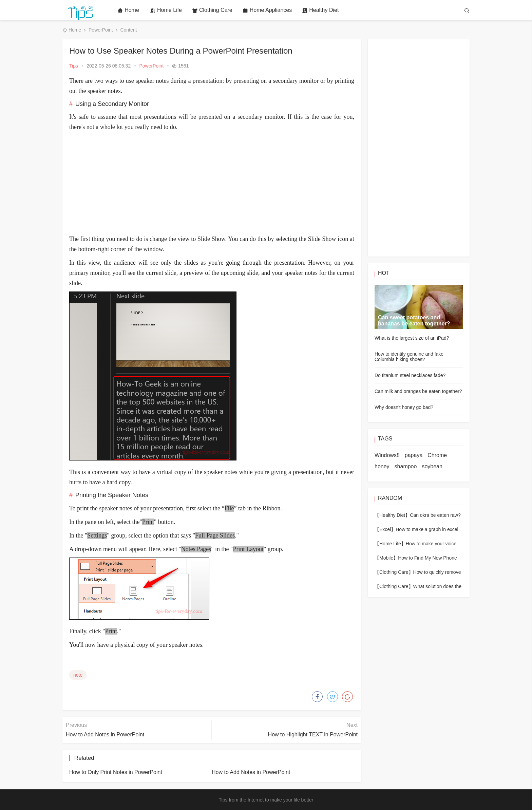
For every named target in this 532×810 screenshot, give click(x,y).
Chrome (437, 455)
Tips (74, 66)
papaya (414, 455)
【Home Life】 (390, 544)
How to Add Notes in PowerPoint (105, 734)
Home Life (166, 10)
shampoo (406, 466)
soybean (432, 466)
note (78, 675)
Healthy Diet (320, 10)
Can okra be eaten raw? (435, 515)
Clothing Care (212, 10)
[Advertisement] (212, 183)
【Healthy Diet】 (392, 515)
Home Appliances (267, 10)
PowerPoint (101, 30)
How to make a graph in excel (427, 529)
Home (128, 10)
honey (382, 466)
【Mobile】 (386, 558)
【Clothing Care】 (394, 572)
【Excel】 (385, 529)
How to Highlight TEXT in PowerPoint (313, 734)
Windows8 (387, 455)
